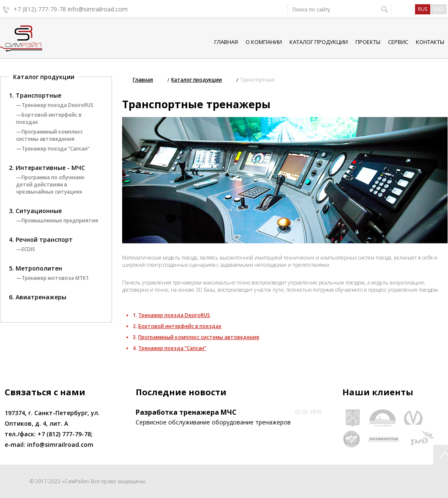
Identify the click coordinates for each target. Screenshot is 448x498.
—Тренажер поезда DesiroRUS (55, 105)
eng (439, 9)
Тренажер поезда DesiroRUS (174, 315)
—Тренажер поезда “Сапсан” (53, 149)
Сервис (398, 42)
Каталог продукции (319, 42)
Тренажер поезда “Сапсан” (172, 348)
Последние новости (181, 392)
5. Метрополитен (36, 268)
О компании (264, 42)
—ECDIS (26, 249)
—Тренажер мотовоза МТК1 (52, 278)
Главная (226, 42)
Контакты (430, 42)
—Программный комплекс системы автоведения (49, 135)
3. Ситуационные (35, 211)
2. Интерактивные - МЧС (47, 168)
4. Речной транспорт (41, 239)
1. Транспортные (35, 95)
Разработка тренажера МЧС (186, 412)
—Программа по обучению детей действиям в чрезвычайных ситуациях (50, 185)
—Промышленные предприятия (57, 220)
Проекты (368, 42)
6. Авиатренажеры (38, 297)
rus (423, 9)
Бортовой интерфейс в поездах (180, 326)
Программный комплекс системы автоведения (199, 337)
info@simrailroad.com (98, 9)
